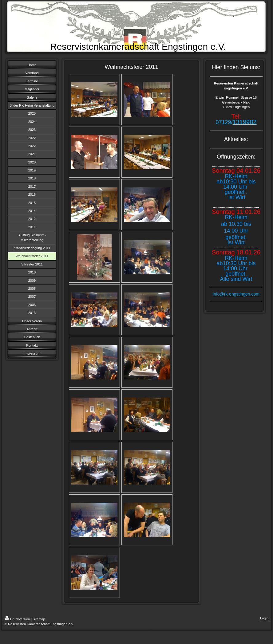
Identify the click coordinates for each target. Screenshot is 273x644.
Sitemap (39, 619)
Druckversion (17, 619)
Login (264, 618)
